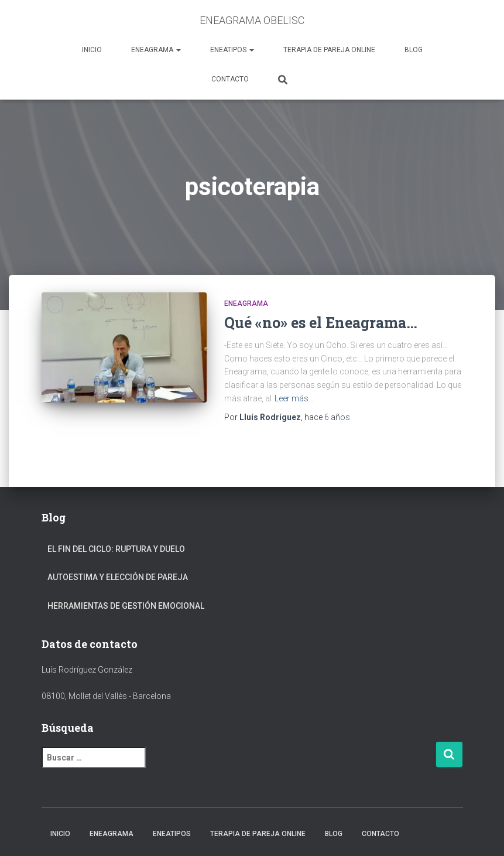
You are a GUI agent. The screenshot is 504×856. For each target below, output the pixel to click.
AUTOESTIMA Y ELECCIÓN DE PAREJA (118, 577)
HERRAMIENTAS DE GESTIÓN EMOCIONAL (126, 606)
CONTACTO (230, 79)
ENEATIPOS (232, 50)
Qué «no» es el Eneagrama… (321, 323)
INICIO (92, 50)
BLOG (414, 50)
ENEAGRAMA (156, 50)
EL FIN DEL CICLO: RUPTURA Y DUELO (116, 549)
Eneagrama (246, 303)
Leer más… (294, 398)
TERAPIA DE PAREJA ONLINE (329, 50)
